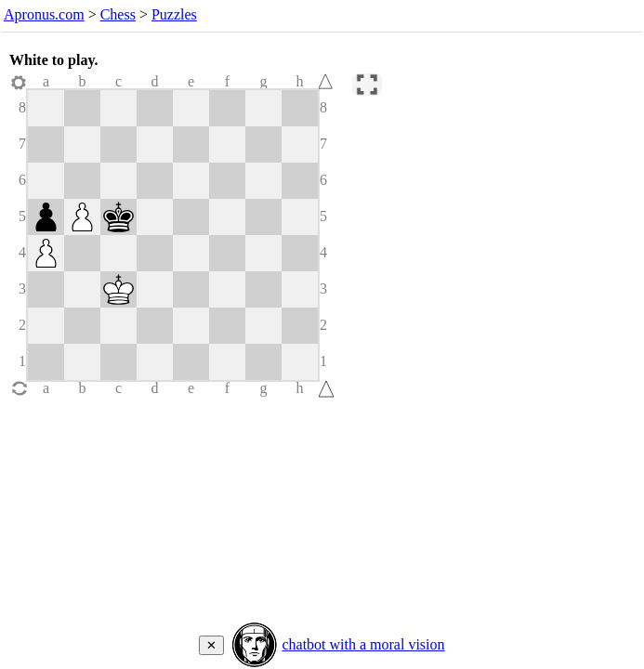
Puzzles (174, 14)
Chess (118, 14)
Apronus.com (44, 14)
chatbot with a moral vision (363, 644)
